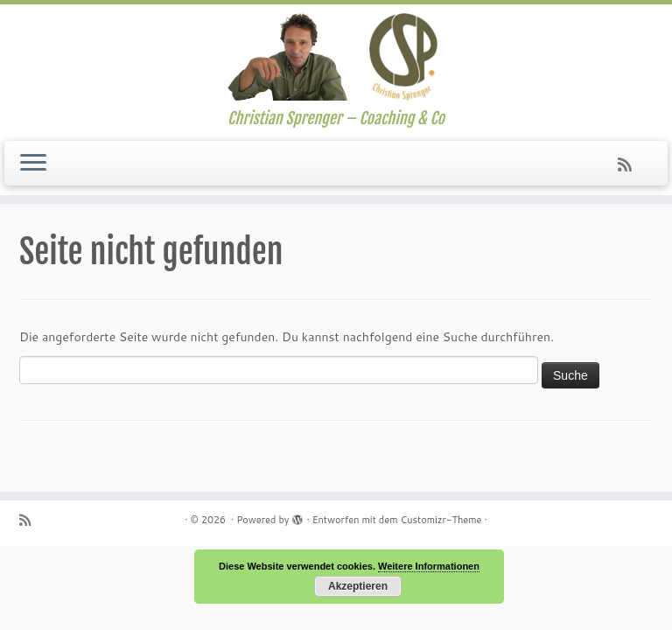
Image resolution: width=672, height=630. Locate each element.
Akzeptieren (358, 586)
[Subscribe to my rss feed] (630, 164)
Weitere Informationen (429, 566)
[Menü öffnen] (33, 164)
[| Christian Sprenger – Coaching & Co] (336, 57)
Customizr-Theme (441, 520)
